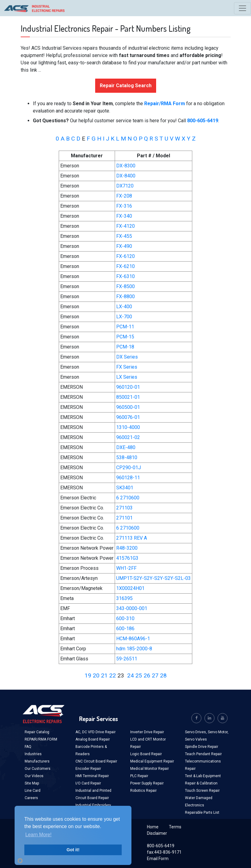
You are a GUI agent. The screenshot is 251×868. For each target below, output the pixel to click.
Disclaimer (157, 833)
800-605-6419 (161, 846)
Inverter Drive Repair (147, 732)
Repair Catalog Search (126, 86)
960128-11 (128, 478)
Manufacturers (37, 761)
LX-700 (124, 317)
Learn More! (38, 835)
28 (163, 675)
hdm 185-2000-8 (134, 649)
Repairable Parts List (202, 813)
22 (113, 675)
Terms (175, 827)
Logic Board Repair (146, 754)
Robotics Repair (143, 791)
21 (104, 675)
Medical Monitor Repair (150, 769)
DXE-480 (126, 447)
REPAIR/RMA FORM (41, 739)
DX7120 (125, 186)
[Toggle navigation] (242, 8)
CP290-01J (129, 468)
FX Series (127, 367)
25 (139, 675)
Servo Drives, (196, 732)
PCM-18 (125, 347)
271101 (124, 518)
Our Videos (34, 776)
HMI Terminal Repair (92, 776)
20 (96, 675)
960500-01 (128, 407)
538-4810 (127, 457)
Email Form (158, 859)
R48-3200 (127, 548)
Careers (31, 798)
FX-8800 (125, 296)
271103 (124, 508)
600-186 (125, 629)
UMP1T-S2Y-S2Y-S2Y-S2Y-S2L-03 (153, 578)
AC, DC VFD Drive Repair (96, 732)
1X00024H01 (130, 588)
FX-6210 (125, 266)
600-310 (125, 618)
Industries (33, 754)
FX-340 (124, 216)
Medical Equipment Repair (152, 761)
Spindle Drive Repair (202, 747)
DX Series (127, 357)
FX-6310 (125, 276)
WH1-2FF (126, 568)
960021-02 (128, 437)
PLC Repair (139, 776)
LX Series (127, 377)
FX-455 (124, 236)
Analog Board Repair (93, 739)
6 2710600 (128, 498)
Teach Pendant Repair (203, 754)
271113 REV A (132, 538)
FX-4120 (125, 226)
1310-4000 (128, 427)
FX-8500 (125, 286)
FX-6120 (125, 256)
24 (131, 675)
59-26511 (127, 659)
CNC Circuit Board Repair (96, 761)
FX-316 (124, 206)
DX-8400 (126, 176)
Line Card (33, 791)
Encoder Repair (88, 769)
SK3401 (125, 488)
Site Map (32, 783)
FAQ (28, 747)
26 (147, 675)
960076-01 (128, 417)
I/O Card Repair (88, 783)
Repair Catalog (37, 732)
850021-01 (128, 397)
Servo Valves (196, 739)
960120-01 (128, 387)
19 (88, 675)
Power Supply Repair (147, 783)
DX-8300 (126, 166)
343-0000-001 (132, 608)
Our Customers (38, 769)
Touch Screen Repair (202, 791)
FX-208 (124, 196)
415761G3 (127, 558)
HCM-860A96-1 (133, 639)
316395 (124, 598)
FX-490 (124, 246)
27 (155, 675)
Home (153, 827)
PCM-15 (125, 337)
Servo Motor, (218, 732)
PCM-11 (125, 327)
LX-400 (124, 307)
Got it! (73, 850)
